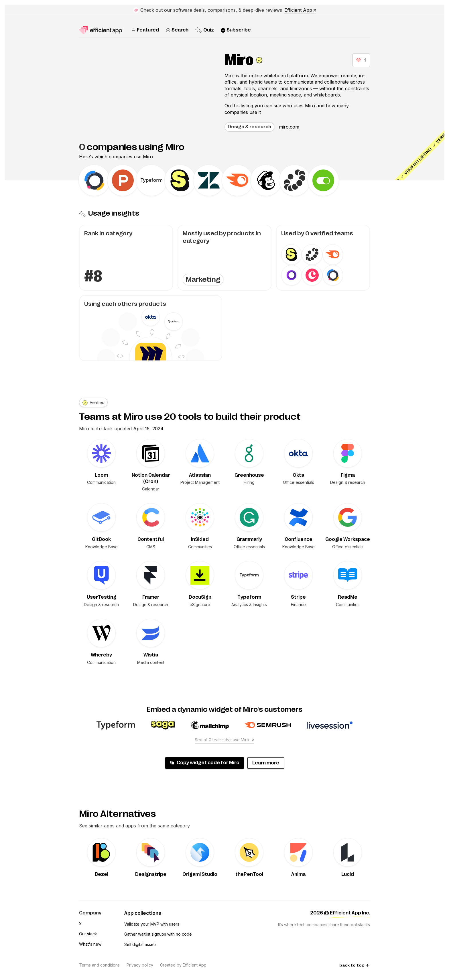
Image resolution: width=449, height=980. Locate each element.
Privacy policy (140, 965)
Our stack (88, 934)
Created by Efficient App (183, 965)
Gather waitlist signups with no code (158, 934)
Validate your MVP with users (152, 924)
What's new (90, 944)
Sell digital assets (140, 944)
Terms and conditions (99, 965)
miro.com (289, 127)
